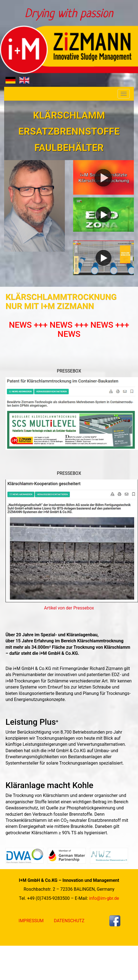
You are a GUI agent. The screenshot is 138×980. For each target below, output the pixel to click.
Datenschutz (69, 921)
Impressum (31, 921)
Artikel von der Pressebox (69, 608)
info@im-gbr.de (104, 898)
